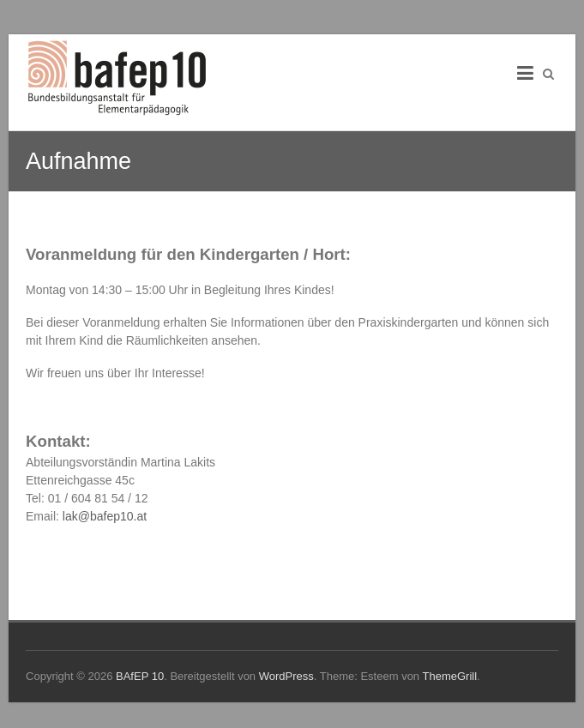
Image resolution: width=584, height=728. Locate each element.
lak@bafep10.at (105, 516)
